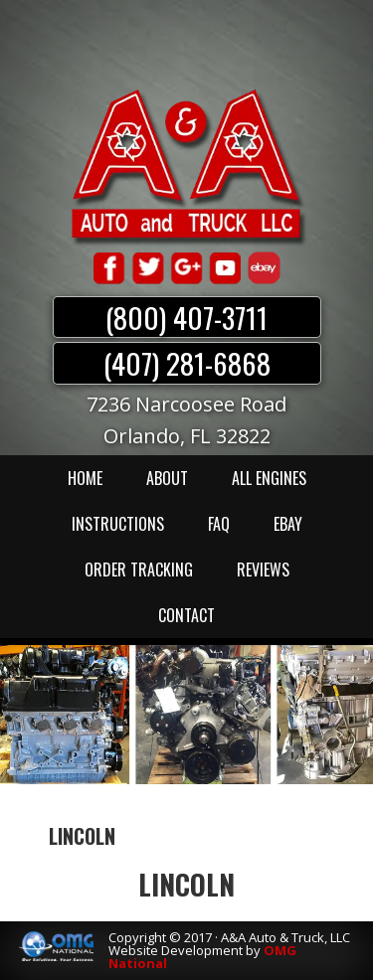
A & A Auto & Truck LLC (187, 166)
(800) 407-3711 (186, 317)
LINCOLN (186, 884)
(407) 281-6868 (187, 363)
